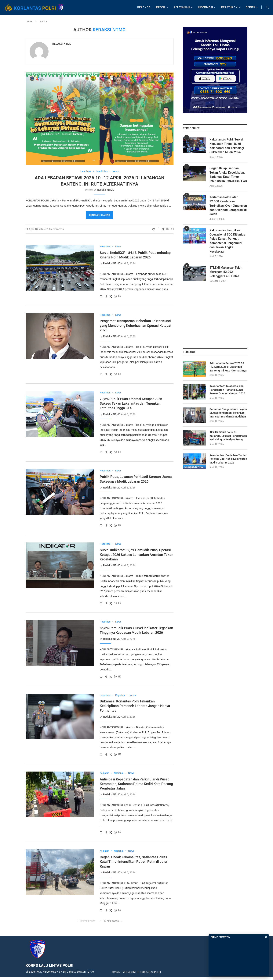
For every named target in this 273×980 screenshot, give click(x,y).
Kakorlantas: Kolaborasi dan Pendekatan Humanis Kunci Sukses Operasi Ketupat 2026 (227, 390)
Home (29, 21)
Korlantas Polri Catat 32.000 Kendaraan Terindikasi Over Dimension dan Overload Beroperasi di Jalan (228, 206)
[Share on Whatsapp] (168, 229)
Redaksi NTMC (62, 44)
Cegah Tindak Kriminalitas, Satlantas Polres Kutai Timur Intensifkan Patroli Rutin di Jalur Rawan (134, 862)
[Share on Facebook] (158, 229)
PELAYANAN (182, 7)
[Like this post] (153, 229)
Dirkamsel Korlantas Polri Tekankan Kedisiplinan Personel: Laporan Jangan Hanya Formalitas (135, 706)
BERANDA (144, 7)
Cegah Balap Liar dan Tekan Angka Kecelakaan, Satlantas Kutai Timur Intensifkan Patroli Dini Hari (228, 175)
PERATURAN (229, 7)
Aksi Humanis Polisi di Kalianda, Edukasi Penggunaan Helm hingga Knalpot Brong (228, 436)
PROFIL (161, 7)
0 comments (55, 229)
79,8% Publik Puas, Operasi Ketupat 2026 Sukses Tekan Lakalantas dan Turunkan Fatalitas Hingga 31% (131, 403)
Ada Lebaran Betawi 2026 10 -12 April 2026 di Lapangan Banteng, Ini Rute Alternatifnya (228, 367)
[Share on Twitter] (163, 229)
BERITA (250, 7)
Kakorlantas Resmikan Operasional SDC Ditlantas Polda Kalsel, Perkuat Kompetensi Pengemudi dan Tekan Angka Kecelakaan (227, 241)
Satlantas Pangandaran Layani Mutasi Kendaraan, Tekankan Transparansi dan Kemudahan (228, 413)
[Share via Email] (172, 229)
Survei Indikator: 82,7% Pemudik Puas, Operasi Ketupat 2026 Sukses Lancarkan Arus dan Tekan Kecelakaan (136, 555)
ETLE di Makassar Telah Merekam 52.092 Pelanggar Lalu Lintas (226, 272)
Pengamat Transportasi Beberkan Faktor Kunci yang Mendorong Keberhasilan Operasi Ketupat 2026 (136, 325)
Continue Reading (100, 215)
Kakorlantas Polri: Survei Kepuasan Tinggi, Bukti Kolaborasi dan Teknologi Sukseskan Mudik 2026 (227, 146)
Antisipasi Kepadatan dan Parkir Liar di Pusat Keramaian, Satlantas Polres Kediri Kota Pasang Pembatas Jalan (136, 784)
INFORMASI (205, 7)
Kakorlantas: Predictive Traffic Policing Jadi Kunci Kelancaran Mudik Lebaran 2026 (228, 459)
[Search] (267, 7)
